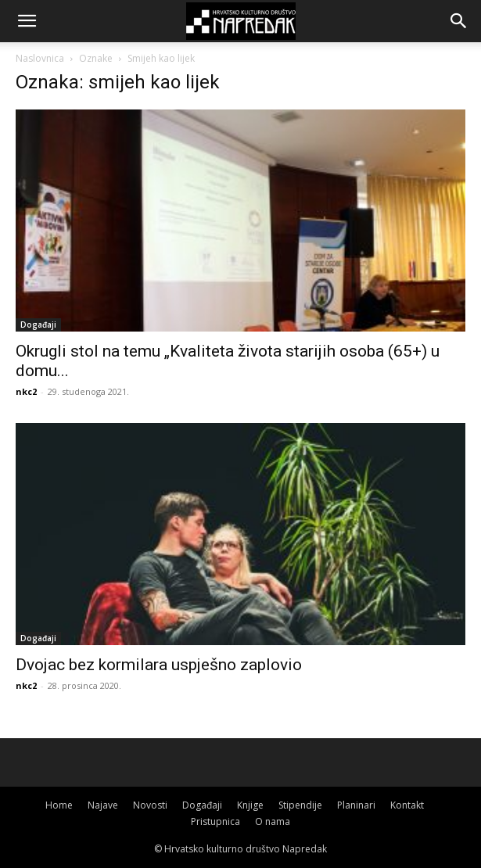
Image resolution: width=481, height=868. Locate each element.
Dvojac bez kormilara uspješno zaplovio (159, 665)
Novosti (150, 805)
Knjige (250, 805)
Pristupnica (215, 821)
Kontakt (407, 805)
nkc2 (26, 391)
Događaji (38, 325)
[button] (27, 21)
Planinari (356, 805)
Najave (103, 805)
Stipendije (300, 805)
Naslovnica (40, 58)
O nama (273, 821)
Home (59, 805)
